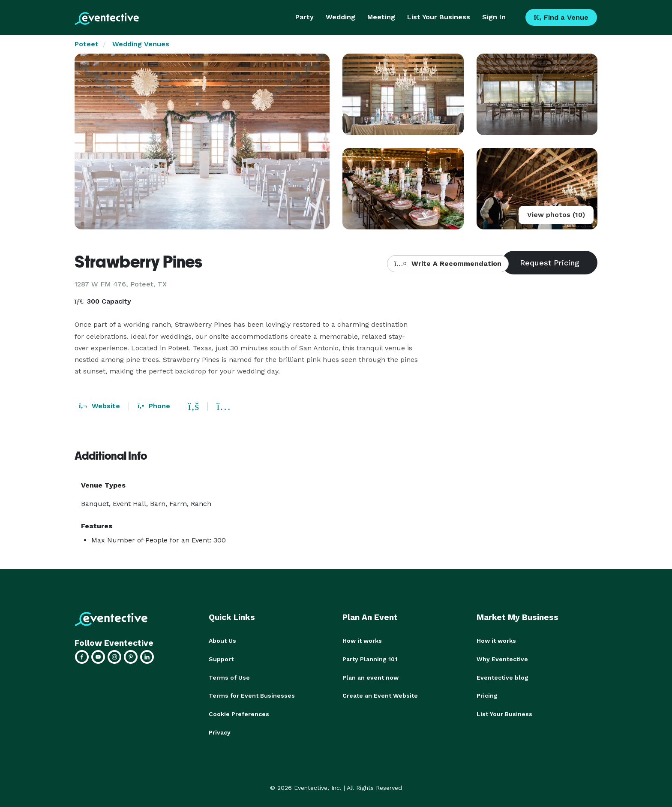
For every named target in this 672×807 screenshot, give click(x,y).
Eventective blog (502, 677)
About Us (222, 641)
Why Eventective (502, 659)
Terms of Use (229, 677)
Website (99, 406)
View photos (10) (556, 215)
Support (221, 659)
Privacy (220, 731)
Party (304, 17)
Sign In (494, 17)
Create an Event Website (380, 695)
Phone (154, 406)
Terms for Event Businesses (252, 695)
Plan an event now (370, 677)
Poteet (87, 44)
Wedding (340, 17)
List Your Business (439, 17)
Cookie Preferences (239, 713)
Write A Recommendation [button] (448, 263)
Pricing (487, 695)
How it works (362, 641)
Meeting (381, 17)
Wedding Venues (141, 44)
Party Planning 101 (370, 659)
